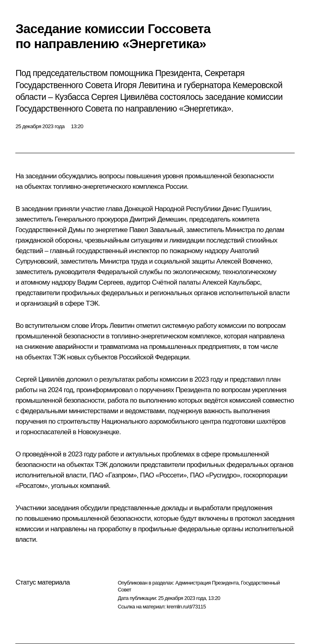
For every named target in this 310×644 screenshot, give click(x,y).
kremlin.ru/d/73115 (186, 607)
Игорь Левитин (112, 326)
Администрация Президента (207, 583)
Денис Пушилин (246, 209)
